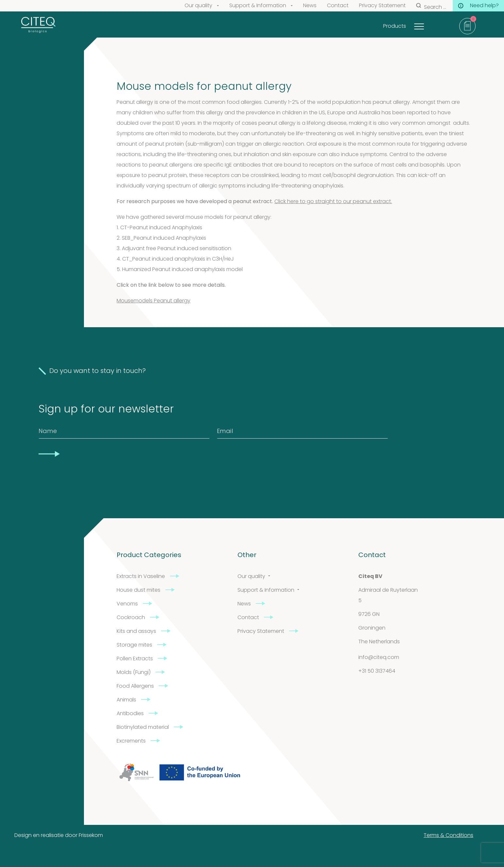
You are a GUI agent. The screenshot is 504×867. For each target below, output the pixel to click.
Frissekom (91, 836)
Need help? (478, 6)
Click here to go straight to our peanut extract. (333, 202)
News (310, 6)
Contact (338, 6)
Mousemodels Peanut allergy (154, 301)
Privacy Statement (382, 6)
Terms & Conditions (448, 836)
